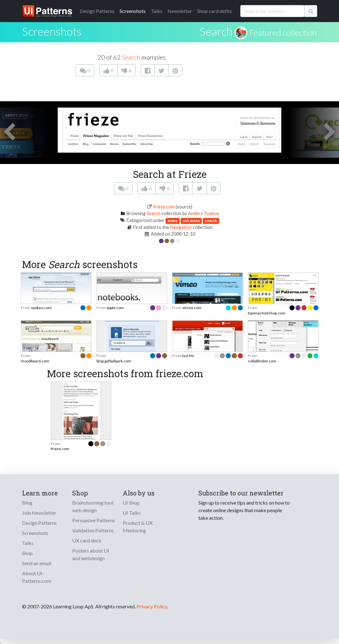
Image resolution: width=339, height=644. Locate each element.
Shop (27, 553)
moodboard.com (35, 361)
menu (173, 221)
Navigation (181, 227)
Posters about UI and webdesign (91, 554)
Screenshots (133, 11)
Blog (27, 503)
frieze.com (164, 207)
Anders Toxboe (204, 213)
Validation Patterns (93, 530)
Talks (157, 11)
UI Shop (131, 503)
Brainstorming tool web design (93, 506)
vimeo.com (192, 308)
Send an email (37, 563)
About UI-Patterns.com (37, 577)
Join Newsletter (39, 513)
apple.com (115, 308)
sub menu (191, 221)
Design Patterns (39, 523)
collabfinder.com (262, 361)
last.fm (188, 356)
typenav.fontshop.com (267, 313)
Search (216, 31)
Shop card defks (214, 11)
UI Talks (132, 513)
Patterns (97, 11)
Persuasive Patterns (94, 520)
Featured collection (283, 32)
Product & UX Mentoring (138, 527)
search (211, 221)
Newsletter (180, 11)
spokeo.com (41, 308)
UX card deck (87, 540)
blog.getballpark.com (114, 361)
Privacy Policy (152, 606)
